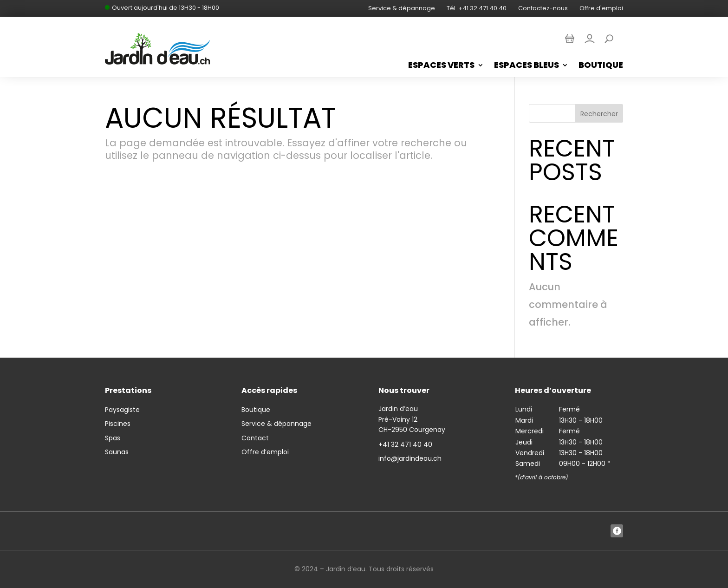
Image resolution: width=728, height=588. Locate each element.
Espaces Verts (441, 66)
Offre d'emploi (601, 8)
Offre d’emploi (265, 452)
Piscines (118, 424)
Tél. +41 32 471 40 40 (477, 8)
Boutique (601, 66)
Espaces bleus (526, 66)
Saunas (117, 452)
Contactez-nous (543, 8)
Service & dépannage (402, 8)
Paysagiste (122, 410)
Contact (255, 438)
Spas (113, 438)
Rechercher (599, 114)
